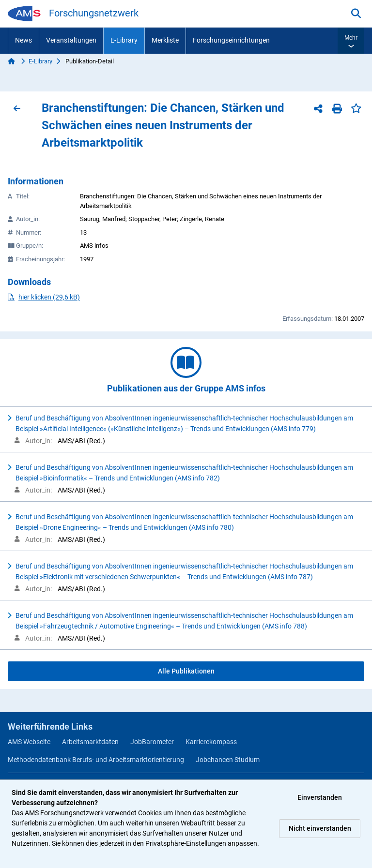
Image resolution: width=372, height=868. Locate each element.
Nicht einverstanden (320, 828)
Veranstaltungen (71, 40)
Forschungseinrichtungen (231, 40)
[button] (351, 41)
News (23, 40)
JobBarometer (152, 742)
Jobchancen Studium (228, 760)
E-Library (124, 40)
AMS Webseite (29, 742)
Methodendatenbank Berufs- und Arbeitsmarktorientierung (96, 760)
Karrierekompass (211, 742)
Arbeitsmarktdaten (90, 742)
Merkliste (165, 40)
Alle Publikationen (186, 671)
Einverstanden (320, 797)
